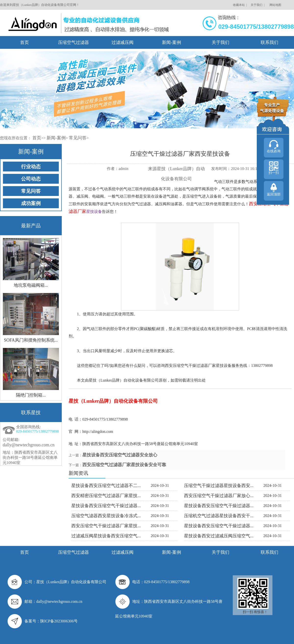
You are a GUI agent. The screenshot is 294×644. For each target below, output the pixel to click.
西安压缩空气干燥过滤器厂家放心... (219, 496)
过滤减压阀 (122, 42)
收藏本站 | (239, 5)
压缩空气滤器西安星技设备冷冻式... (106, 516)
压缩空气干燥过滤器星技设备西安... (219, 486)
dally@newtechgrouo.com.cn (29, 445)
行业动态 (31, 167)
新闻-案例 (171, 42)
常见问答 (78, 138)
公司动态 (31, 179)
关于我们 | (257, 5)
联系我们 (269, 42)
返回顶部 (274, 194)
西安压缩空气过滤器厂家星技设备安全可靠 (124, 465)
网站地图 (275, 5)
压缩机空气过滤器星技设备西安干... (219, 516)
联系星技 (31, 412)
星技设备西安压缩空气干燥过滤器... (106, 506)
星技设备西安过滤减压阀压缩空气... (219, 536)
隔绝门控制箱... (31, 395)
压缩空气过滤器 (73, 42)
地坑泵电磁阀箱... (31, 285)
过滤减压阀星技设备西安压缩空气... (106, 536)
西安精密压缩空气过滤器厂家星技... (106, 496)
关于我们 (220, 42)
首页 (24, 42)
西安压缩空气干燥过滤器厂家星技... (106, 526)
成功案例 (31, 203)
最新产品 (31, 226)
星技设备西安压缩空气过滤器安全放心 (120, 455)
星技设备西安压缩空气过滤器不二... (106, 486)
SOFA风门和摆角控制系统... (31, 340)
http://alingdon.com (98, 431)
